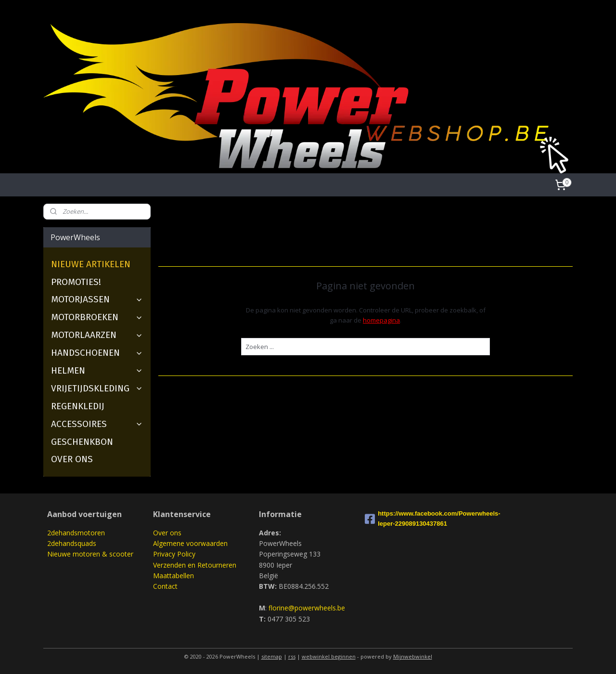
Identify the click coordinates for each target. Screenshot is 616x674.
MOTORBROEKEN (97, 317)
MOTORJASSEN (97, 299)
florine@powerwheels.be (307, 608)
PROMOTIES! (76, 282)
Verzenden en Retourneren (195, 565)
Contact (165, 586)
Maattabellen (173, 576)
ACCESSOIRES (97, 424)
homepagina (381, 320)
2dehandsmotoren (76, 533)
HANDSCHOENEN (97, 353)
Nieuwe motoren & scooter (90, 554)
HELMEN (97, 370)
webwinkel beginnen (329, 656)
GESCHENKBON (82, 442)
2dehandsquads (72, 543)
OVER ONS (72, 459)
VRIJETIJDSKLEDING (97, 388)
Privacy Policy (174, 554)
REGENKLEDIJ (78, 406)
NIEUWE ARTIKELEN (91, 264)
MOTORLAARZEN (97, 335)
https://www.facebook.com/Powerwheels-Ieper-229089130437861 (414, 518)
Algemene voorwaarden (190, 543)
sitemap (272, 656)
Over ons (167, 533)
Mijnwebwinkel (413, 656)
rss (292, 656)
